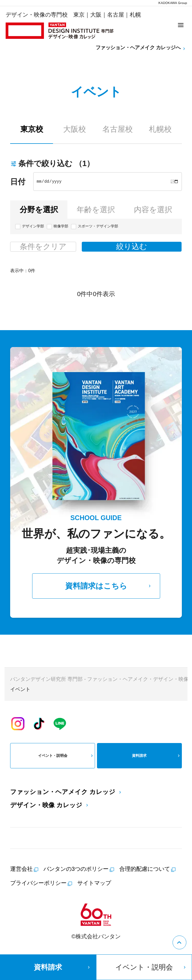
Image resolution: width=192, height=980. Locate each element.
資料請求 (156, 756)
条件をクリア (43, 246)
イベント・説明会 (66, 756)
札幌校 (160, 129)
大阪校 (75, 129)
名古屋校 (118, 129)
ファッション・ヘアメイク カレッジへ (141, 48)
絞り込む (132, 246)
